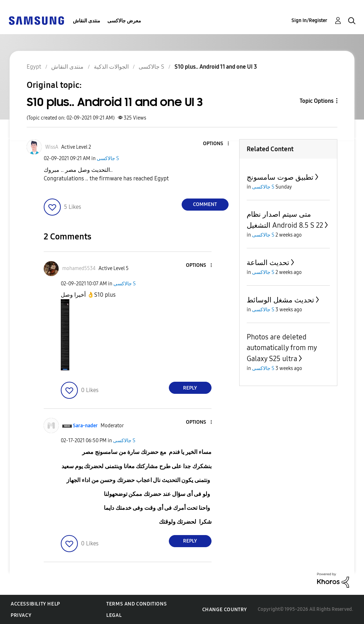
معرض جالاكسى (124, 21)
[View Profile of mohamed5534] (79, 268)
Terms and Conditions (136, 604)
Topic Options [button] (317, 101)
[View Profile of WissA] (52, 147)
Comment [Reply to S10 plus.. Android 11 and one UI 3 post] (205, 204)
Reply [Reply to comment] (190, 388)
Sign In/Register (309, 20)
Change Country (225, 610)
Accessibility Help (35, 604)
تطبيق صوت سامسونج (280, 177)
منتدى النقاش (87, 21)
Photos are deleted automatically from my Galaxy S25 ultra (282, 348)
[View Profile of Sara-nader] (85, 426)
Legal (114, 615)
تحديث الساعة (268, 263)
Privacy (21, 615)
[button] (216, 144)
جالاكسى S (108, 158)
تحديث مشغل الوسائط (280, 300)
